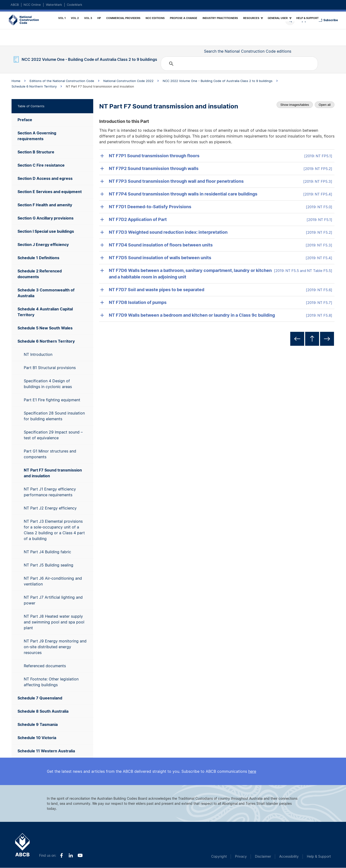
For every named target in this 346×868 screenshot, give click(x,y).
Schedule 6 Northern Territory (34, 86)
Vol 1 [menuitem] (62, 18)
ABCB (15, 5)
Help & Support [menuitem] (307, 18)
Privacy (241, 856)
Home (17, 20)
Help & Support (319, 856)
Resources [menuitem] (252, 19)
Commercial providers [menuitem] (123, 18)
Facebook (61, 855)
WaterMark (54, 5)
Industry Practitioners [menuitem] (220, 18)
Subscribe (331, 20)
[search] (239, 64)
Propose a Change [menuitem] (184, 18)
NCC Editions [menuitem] (155, 18)
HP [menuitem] (99, 18)
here (252, 771)
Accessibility (289, 856)
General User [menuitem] (278, 19)
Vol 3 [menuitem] (88, 18)
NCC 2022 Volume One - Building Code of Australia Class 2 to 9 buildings (218, 81)
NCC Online (32, 5)
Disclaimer (263, 856)
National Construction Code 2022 (128, 81)
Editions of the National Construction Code (62, 81)
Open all (325, 105)
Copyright (219, 856)
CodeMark (74, 5)
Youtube (80, 855)
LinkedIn (71, 855)
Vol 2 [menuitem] (75, 18)
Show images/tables (295, 105)
